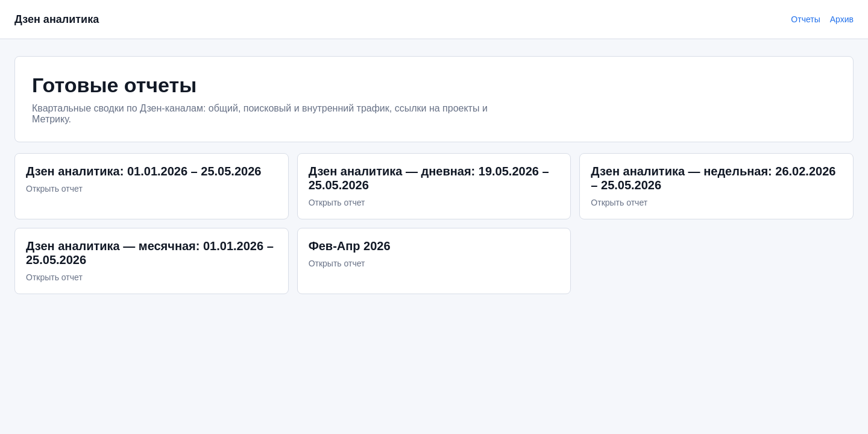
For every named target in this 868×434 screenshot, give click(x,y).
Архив (842, 19)
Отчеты (805, 19)
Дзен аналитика (57, 19)
